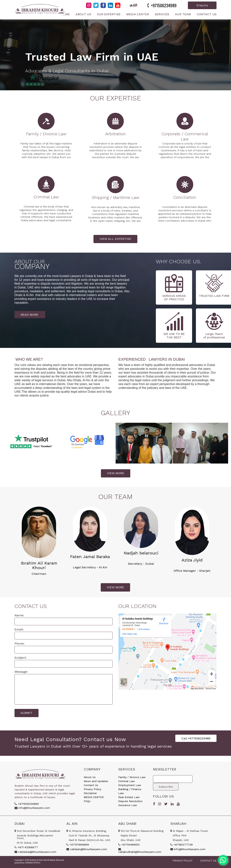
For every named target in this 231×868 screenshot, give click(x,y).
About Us (83, 14)
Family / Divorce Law (132, 777)
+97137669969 (79, 845)
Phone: (19, 643)
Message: (21, 672)
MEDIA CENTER (94, 797)
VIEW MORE (116, 473)
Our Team (183, 14)
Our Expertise (109, 14)
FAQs (87, 801)
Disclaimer (90, 793)
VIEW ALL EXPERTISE (115, 239)
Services (162, 14)
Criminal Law (127, 781)
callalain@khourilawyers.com (89, 849)
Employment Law (130, 785)
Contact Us (207, 14)
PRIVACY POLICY (183, 861)
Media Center (138, 14)
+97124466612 (130, 845)
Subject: (21, 658)
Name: (19, 615)
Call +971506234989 (196, 738)
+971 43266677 (28, 847)
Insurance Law (128, 805)
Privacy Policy (93, 789)
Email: (19, 629)
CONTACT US (208, 861)
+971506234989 (164, 5)
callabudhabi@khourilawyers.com (140, 852)
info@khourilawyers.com (34, 808)
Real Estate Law (129, 797)
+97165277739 (183, 845)
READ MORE (30, 314)
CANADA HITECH (33, 863)
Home (65, 14)
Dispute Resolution (130, 801)
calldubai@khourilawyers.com (37, 852)
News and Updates (96, 781)
